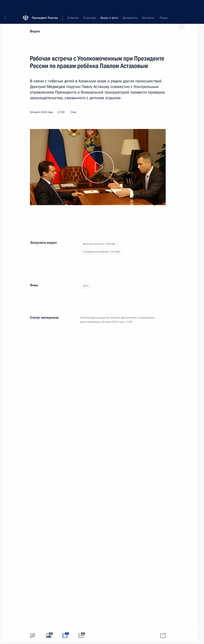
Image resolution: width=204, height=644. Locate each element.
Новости (115, 318)
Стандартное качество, (101, 252)
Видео (35, 31)
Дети (86, 286)
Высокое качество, (99, 244)
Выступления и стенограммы (138, 318)
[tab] (33, 636)
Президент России (45, 6)
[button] (7, 6)
